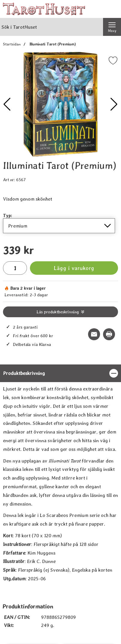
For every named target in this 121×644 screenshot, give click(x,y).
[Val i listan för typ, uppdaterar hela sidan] (59, 226)
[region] (60, 373)
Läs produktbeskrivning (58, 312)
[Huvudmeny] (112, 27)
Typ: (7, 215)
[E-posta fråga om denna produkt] (94, 334)
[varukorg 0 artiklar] (112, 9)
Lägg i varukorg (74, 268)
